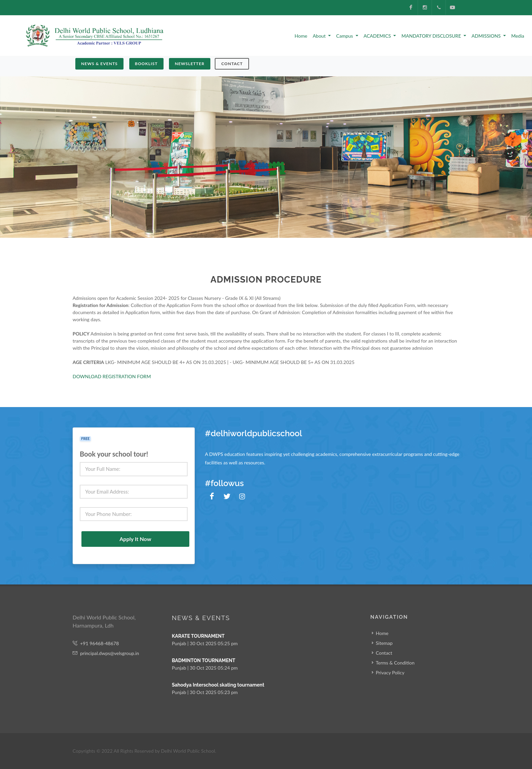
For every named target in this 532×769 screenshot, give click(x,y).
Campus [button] (345, 36)
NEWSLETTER (189, 64)
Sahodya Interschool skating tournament (218, 685)
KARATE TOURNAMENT (198, 636)
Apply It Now (135, 539)
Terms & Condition (395, 663)
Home (301, 36)
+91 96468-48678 (96, 643)
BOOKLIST (146, 64)
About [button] (320, 36)
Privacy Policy (390, 672)
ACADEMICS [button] (378, 36)
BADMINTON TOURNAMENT (204, 660)
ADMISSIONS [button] (487, 36)
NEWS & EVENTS (99, 64)
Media (518, 36)
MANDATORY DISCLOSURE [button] (432, 36)
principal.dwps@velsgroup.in (106, 653)
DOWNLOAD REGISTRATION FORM (112, 376)
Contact (232, 64)
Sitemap (384, 643)
